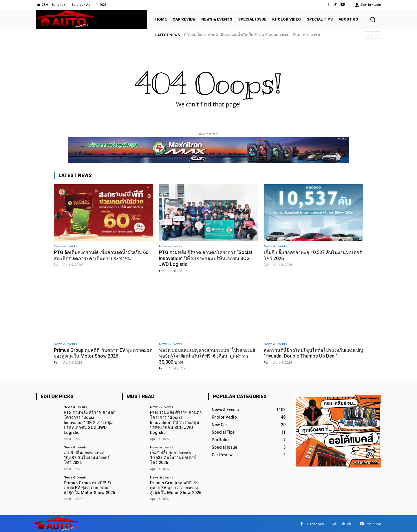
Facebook (316, 523)
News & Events (65, 246)
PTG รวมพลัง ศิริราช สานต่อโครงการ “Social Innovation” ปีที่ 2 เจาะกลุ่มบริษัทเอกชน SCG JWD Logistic (207, 258)
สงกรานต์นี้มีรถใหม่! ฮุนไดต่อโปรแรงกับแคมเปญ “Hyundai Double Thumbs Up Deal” (312, 353)
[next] (377, 35)
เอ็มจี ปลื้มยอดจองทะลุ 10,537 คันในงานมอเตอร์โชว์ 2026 (90, 454)
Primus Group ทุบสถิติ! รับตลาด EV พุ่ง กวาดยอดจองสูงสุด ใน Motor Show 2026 (101, 353)
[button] (373, 19)
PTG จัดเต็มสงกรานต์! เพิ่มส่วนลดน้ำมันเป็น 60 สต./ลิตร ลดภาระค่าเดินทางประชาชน (252, 35)
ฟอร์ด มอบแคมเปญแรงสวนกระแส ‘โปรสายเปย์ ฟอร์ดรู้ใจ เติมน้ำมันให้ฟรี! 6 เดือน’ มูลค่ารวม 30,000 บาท (206, 356)
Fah (57, 265)
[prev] (368, 35)
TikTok (346, 523)
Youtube (374, 523)
